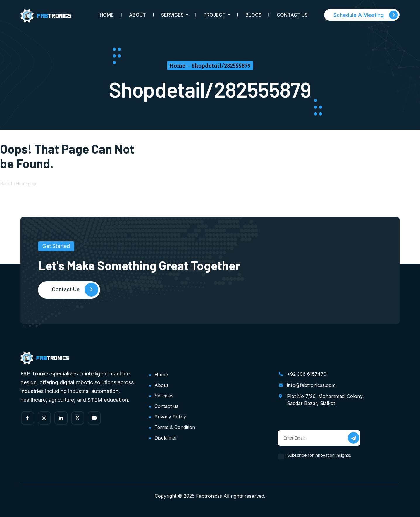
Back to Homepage (19, 183)
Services (164, 396)
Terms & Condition (175, 427)
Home (107, 15)
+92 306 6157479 (307, 374)
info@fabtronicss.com (311, 385)
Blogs (253, 15)
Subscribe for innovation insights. (319, 455)
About (137, 15)
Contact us (166, 406)
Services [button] (173, 15)
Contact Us (292, 15)
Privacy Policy (170, 417)
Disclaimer (166, 438)
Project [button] (215, 15)
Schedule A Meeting (366, 15)
